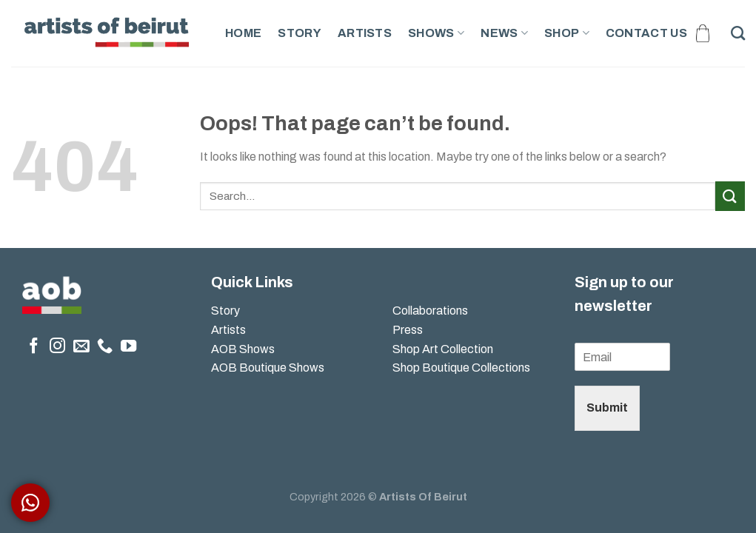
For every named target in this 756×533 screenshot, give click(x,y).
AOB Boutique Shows (268, 368)
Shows (436, 33)
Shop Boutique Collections (461, 368)
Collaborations (430, 311)
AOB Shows (244, 349)
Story (300, 33)
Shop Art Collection (443, 349)
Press (408, 330)
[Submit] (730, 196)
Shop (567, 33)
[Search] (738, 33)
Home (243, 33)
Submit (607, 408)
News (504, 33)
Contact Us (646, 33)
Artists (365, 33)
